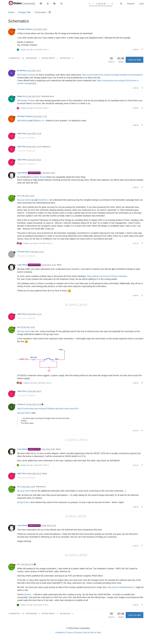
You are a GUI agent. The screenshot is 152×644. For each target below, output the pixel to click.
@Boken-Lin (39, 121)
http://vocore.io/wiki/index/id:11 (121, 587)
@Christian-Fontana (26, 75)
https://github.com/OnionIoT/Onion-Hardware (107, 276)
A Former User (23, 252)
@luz (59, 265)
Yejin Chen (22, 133)
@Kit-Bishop (23, 121)
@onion (28, 594)
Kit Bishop (21, 71)
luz (18, 196)
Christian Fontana (24, 29)
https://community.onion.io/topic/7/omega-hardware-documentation (112, 75)
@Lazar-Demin (24, 200)
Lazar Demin (22, 173)
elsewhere (43, 200)
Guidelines (60, 632)
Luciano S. (22, 404)
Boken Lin (21, 96)
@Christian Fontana (48, 96)
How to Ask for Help (92, 632)
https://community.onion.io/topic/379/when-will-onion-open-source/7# (48, 409)
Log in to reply (135, 60)
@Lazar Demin (41, 487)
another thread (39, 177)
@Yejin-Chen (23, 502)
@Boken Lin (46, 147)
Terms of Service (74, 632)
